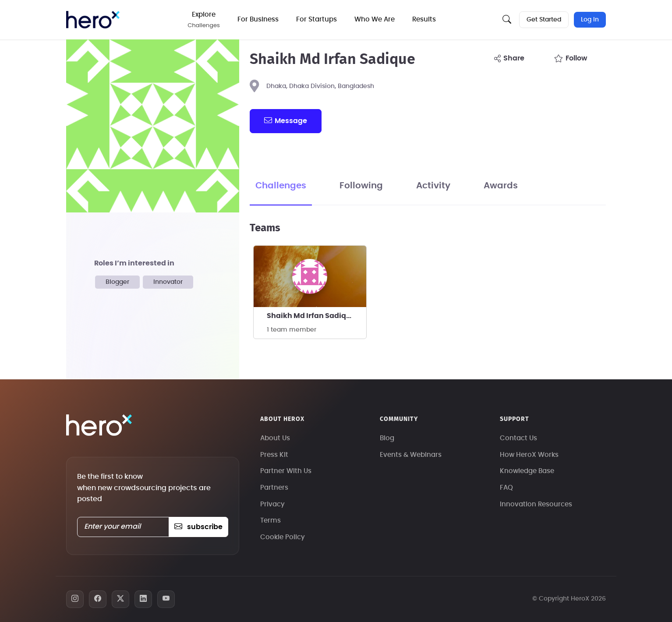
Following (361, 186)
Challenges (281, 186)
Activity (433, 186)
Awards (501, 186)
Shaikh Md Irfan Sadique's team (317, 316)
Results (424, 19)
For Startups (317, 19)
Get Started (544, 20)
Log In (590, 20)
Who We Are (375, 19)
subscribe (198, 527)
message (286, 120)
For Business (258, 19)
